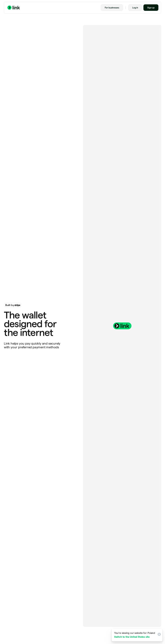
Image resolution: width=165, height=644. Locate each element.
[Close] (159, 635)
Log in (135, 8)
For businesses (112, 8)
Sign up (151, 8)
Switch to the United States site (132, 637)
